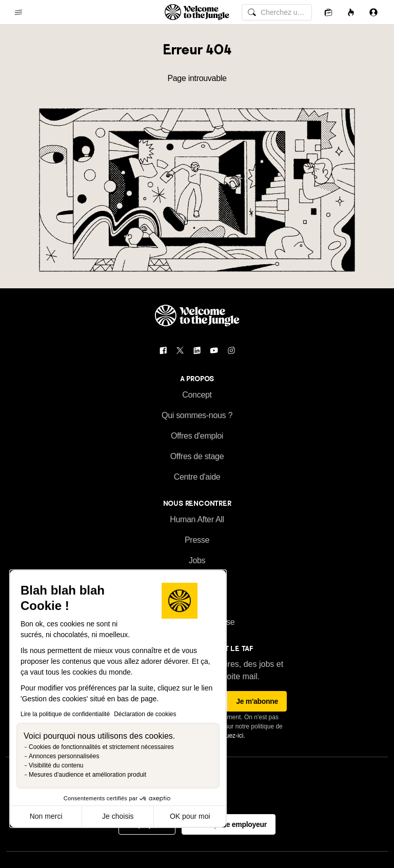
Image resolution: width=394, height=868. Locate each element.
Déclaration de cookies (145, 714)
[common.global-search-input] (277, 12)
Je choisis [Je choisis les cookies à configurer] (118, 816)
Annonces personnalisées (64, 756)
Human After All (197, 519)
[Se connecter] (373, 12)
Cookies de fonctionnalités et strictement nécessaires (101, 747)
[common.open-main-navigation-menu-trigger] (18, 12)
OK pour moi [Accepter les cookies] (190, 816)
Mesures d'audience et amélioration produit (87, 775)
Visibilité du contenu (56, 765)
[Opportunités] (351, 12)
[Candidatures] (328, 12)
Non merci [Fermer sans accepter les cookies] (46, 816)
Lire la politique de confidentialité (65, 714)
